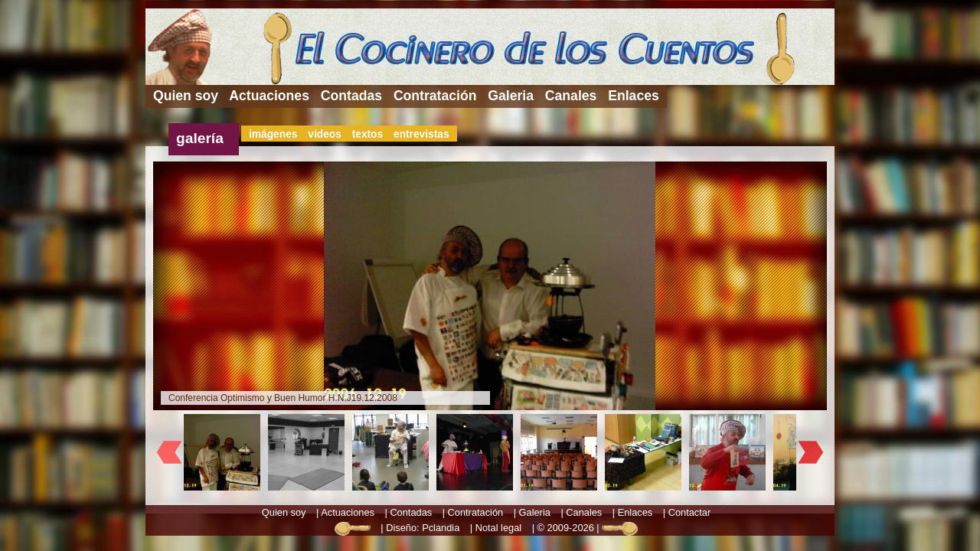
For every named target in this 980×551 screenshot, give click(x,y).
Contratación (435, 96)
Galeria (511, 96)
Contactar (689, 512)
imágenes (273, 134)
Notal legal (498, 528)
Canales (571, 96)
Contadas (351, 96)
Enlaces (634, 96)
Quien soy (186, 96)
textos (368, 134)
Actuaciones (269, 96)
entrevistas (421, 134)
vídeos (325, 134)
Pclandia (441, 528)
